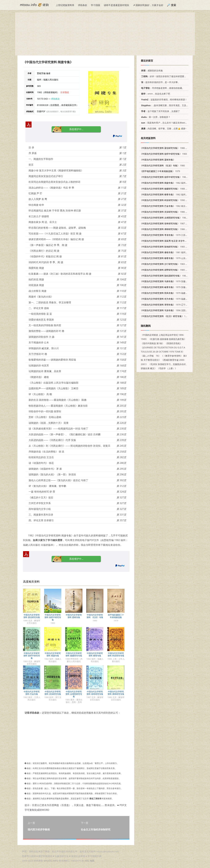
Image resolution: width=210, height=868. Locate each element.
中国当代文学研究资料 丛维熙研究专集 (74, 694)
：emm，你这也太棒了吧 (155, 94)
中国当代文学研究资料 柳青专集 (95, 654)
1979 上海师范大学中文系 (175, 316)
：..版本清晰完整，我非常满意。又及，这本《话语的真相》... (175, 105)
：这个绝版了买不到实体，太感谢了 (160, 111)
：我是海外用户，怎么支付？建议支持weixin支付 (166, 123)
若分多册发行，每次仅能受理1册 (61, 111)
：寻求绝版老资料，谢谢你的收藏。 (162, 88)
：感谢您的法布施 (151, 71)
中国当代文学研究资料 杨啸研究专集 (74, 654)
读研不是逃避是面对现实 (116, 5)
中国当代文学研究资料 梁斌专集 (74, 616)
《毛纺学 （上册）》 (167, 368)
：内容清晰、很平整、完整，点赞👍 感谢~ (163, 129)
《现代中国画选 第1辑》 (153, 343)
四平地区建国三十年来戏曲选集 (116, 616)
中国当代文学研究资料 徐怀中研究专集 (53, 617)
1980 (162, 165)
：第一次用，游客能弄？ (155, 117)
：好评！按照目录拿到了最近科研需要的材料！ (166, 76)
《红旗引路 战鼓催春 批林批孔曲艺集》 (167, 339)
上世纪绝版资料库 (65, 5)
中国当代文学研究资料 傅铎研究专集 (116, 693)
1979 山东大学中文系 (168, 258)
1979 (160, 171)
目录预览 (65, 92)
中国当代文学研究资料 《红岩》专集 (95, 616)
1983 (163, 154)
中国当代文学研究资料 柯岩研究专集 (116, 654)
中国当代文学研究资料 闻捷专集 (53, 654)
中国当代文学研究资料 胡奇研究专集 (95, 693)
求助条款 (83, 5)
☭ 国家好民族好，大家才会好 (148, 5)
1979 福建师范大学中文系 (170, 293)
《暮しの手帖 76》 (151, 356)
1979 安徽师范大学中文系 (170, 281)
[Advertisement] (105, 34)
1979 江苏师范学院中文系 (170, 235)
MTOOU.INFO (51, 861)
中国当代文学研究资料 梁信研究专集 (32, 616)
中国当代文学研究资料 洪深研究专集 (53, 693)
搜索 (174, 5)
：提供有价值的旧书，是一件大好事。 (160, 82)
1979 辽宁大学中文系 (168, 305)
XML (87, 861)
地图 (92, 861)
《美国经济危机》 (173, 343)
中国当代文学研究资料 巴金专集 (32, 693)
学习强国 (95, 5)
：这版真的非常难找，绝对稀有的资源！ (164, 100)
